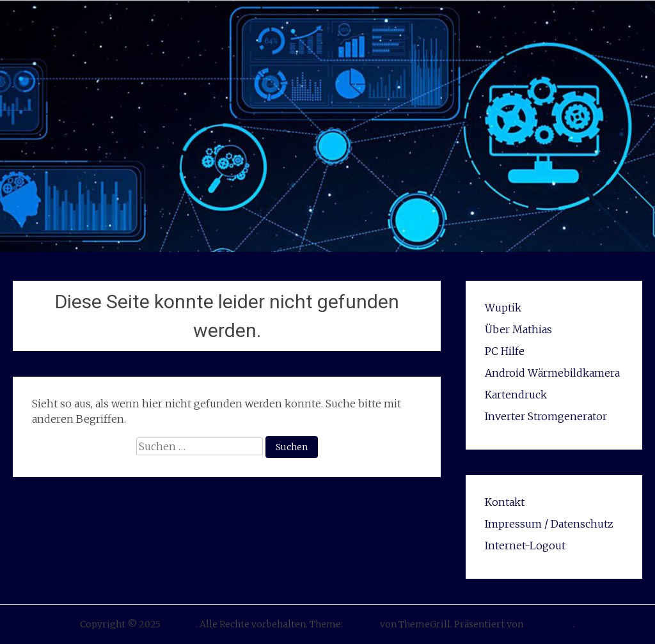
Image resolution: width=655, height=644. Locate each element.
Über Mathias (518, 329)
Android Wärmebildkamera (552, 373)
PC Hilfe (505, 351)
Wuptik (503, 308)
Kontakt (505, 502)
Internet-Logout (525, 546)
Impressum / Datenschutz (549, 524)
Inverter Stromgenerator (546, 416)
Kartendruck (516, 395)
